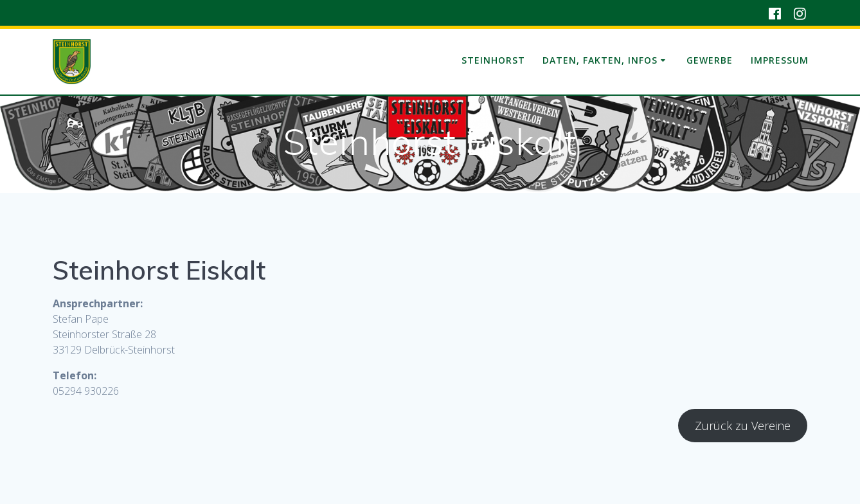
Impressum (780, 60)
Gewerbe (710, 60)
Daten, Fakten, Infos (600, 60)
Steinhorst (493, 60)
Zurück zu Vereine (743, 426)
